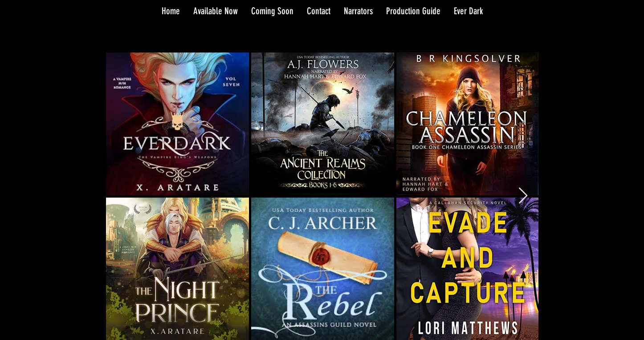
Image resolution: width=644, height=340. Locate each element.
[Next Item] (523, 196)
